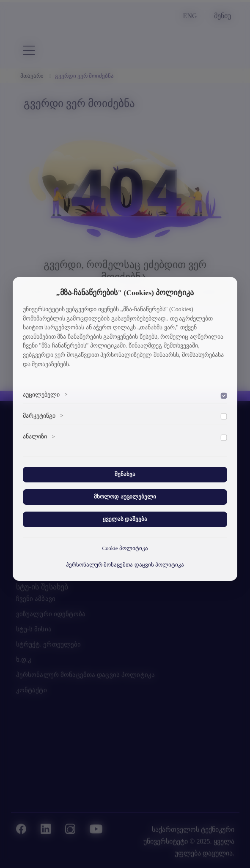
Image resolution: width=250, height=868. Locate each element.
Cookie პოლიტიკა (125, 548)
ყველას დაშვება (125, 519)
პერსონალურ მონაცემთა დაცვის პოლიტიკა (125, 565)
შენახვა (125, 474)
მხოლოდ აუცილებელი (125, 497)
